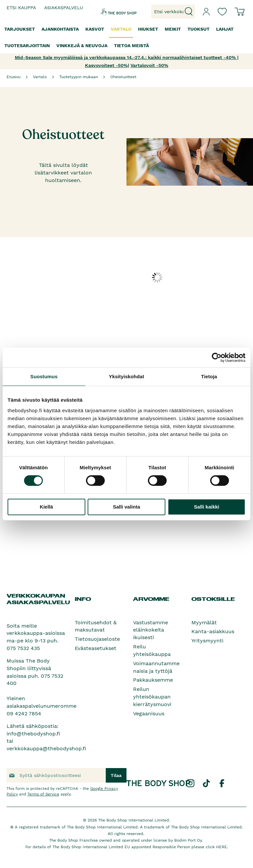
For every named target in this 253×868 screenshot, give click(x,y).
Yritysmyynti (207, 641)
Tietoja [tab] (209, 376)
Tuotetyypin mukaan (79, 77)
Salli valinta (127, 507)
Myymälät (204, 622)
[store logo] (111, 12)
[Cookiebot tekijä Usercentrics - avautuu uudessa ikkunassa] (217, 357)
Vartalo (40, 77)
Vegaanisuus (149, 713)
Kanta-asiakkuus (213, 631)
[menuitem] (20, 29)
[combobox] (173, 12)
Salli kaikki (207, 507)
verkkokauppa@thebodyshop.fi (46, 748)
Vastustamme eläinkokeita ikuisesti (151, 630)
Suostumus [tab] (44, 376)
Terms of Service (43, 794)
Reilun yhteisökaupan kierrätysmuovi (152, 697)
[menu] (126, 37)
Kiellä (46, 507)
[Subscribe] (116, 775)
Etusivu (14, 77)
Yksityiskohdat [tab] (126, 376)
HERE (222, 847)
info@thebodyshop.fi (33, 734)
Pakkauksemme (153, 680)
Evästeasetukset (96, 648)
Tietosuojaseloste (97, 639)
